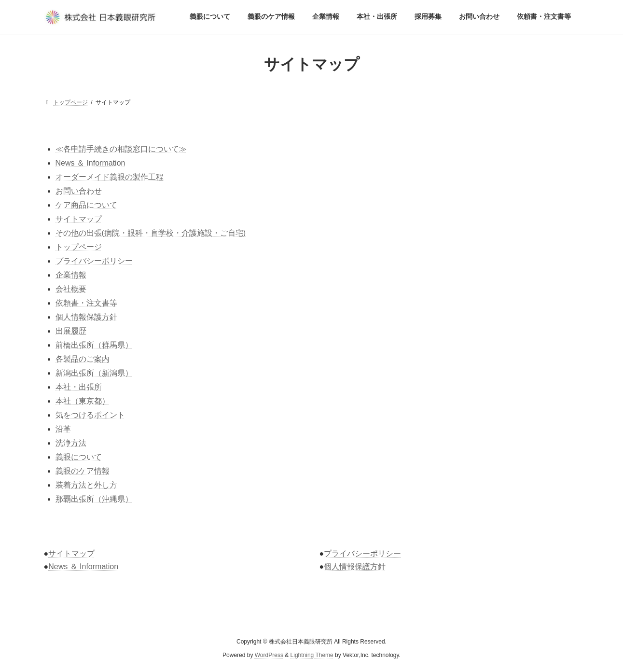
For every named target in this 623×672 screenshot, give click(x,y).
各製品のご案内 (83, 359)
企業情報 (71, 275)
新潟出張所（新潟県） (94, 373)
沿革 (63, 429)
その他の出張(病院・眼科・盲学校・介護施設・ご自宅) (151, 233)
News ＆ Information (90, 163)
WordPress (269, 656)
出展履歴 (71, 331)
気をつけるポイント (90, 415)
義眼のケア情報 (83, 471)
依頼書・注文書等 (86, 303)
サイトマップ (79, 219)
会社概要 (71, 289)
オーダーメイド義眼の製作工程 (110, 177)
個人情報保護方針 (86, 317)
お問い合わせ (79, 191)
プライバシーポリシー (94, 261)
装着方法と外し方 (86, 485)
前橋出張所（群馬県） (94, 345)
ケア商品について (86, 205)
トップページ (79, 247)
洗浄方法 (71, 443)
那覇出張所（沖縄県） (94, 499)
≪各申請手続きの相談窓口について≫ (121, 149)
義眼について (79, 457)
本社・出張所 (79, 387)
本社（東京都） (83, 401)
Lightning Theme (312, 656)
